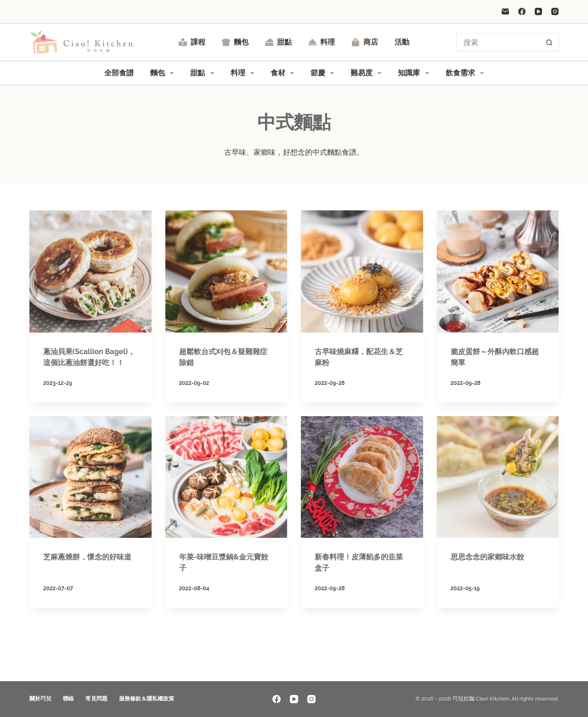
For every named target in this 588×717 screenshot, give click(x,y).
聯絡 (68, 699)
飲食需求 (466, 73)
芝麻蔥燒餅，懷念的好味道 (87, 557)
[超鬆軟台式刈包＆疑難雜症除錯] (226, 271)
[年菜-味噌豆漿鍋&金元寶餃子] (226, 477)
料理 (322, 42)
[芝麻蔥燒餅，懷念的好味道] (90, 477)
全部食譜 (119, 73)
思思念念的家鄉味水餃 (487, 557)
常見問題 (96, 699)
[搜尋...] (498, 42)
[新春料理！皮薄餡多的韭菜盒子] (362, 477)
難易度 (368, 73)
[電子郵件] (505, 11)
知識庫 (415, 73)
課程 (192, 42)
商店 (365, 42)
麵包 (235, 42)
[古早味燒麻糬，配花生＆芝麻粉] (362, 271)
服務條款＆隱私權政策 (147, 699)
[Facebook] (522, 11)
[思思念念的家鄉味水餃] (498, 477)
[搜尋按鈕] (549, 42)
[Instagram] (555, 11)
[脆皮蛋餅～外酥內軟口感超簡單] (498, 271)
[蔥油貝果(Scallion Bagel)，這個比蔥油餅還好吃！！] (90, 271)
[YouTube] (538, 11)
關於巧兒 (40, 699)
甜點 (278, 42)
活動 (402, 42)
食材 (284, 73)
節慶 (324, 73)
